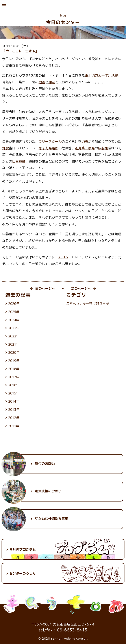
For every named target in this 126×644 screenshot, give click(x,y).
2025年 (14, 312)
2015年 (14, 393)
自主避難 (19, 161)
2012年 (14, 418)
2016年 (14, 385)
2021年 (14, 344)
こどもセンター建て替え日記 (88, 304)
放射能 (103, 148)
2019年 (14, 361)
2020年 (14, 353)
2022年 (14, 336)
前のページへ (43, 288)
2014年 (14, 401)
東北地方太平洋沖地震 (101, 75)
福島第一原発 (85, 148)
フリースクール (50, 142)
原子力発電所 (48, 148)
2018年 (14, 369)
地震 (42, 82)
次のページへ (84, 288)
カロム (63, 257)
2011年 (14, 426)
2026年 (14, 304)
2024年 (14, 320)
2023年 (14, 328)
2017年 (14, 377)
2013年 (14, 410)
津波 (52, 82)
